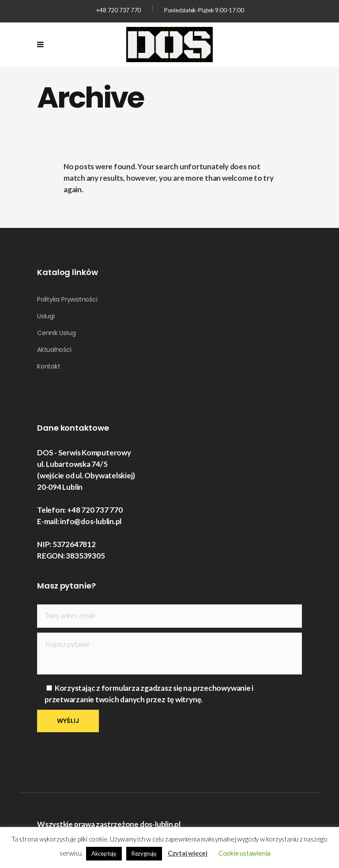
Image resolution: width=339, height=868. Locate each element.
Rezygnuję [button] (144, 853)
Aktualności (54, 350)
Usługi (46, 316)
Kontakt (49, 366)
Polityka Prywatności (67, 299)
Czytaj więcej (188, 853)
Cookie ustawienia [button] (245, 853)
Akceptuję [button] (104, 853)
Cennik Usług (56, 333)
